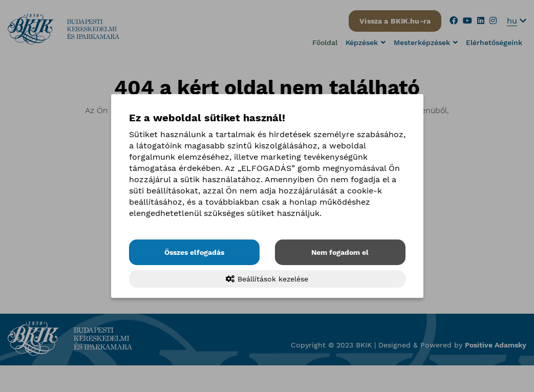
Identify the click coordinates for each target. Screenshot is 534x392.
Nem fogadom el (340, 252)
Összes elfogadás (194, 252)
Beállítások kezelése (267, 279)
